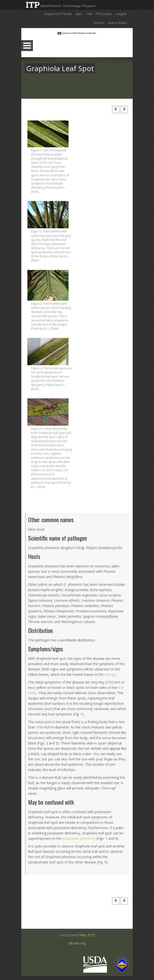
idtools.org (77, 945)
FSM (89, 14)
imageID (121, 14)
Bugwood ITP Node (58, 14)
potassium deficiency (79, 838)
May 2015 (87, 935)
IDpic (79, 14)
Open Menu (27, 46)
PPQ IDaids (104, 14)
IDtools (99, 23)
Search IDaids (118, 23)
